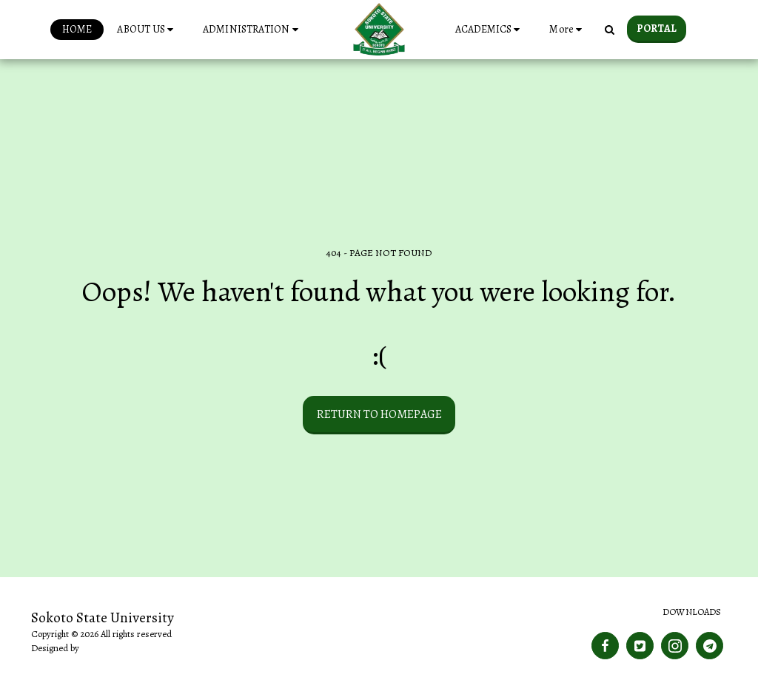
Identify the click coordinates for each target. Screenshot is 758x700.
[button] (147, 30)
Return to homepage (379, 414)
